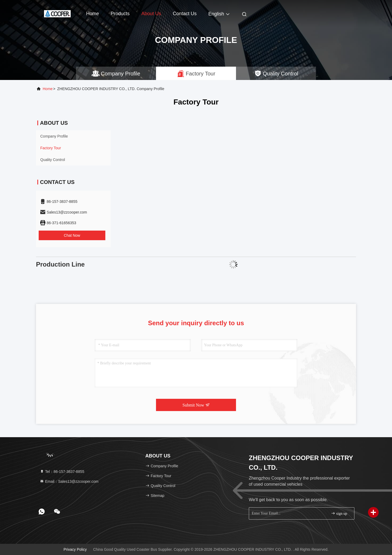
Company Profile (54, 136)
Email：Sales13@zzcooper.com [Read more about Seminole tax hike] (69, 481)
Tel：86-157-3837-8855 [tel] (62, 472)
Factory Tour (51, 148)
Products (120, 14)
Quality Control (53, 160)
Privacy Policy (75, 549)
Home (93, 14)
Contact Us (185, 14)
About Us (151, 14)
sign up (339, 513)
